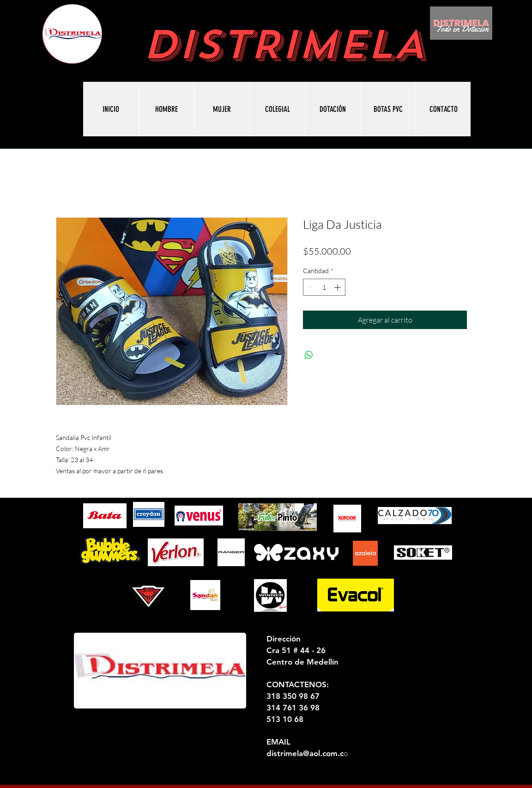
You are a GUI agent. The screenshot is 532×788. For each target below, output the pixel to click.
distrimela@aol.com (302, 753)
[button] (388, 109)
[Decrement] (310, 287)
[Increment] (338, 287)
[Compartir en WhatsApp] (309, 355)
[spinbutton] (324, 287)
